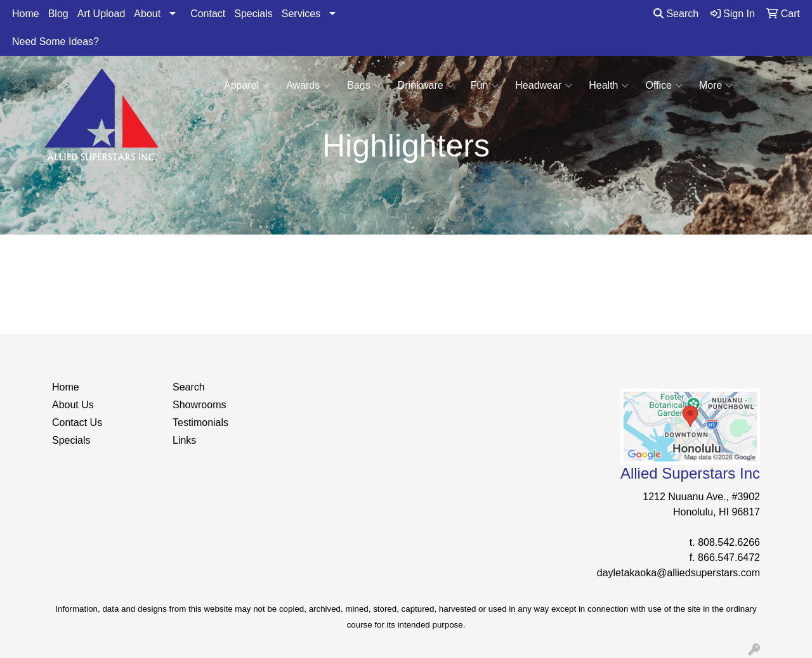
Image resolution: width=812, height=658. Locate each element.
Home (26, 14)
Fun (485, 86)
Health (609, 86)
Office (664, 86)
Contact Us (77, 423)
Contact (208, 14)
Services (301, 14)
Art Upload (101, 14)
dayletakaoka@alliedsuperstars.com (678, 573)
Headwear (544, 86)
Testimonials (200, 423)
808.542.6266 (729, 542)
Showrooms (199, 405)
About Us (73, 405)
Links (184, 440)
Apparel (247, 86)
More (716, 86)
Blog (58, 14)
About (147, 14)
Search (676, 14)
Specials (253, 14)
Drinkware (426, 86)
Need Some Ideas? (56, 42)
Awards (308, 86)
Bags (364, 86)
